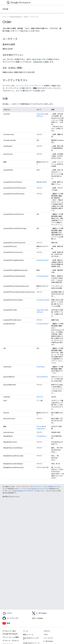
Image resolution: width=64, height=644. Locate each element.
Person (41, 116)
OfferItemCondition (43, 300)
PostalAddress (41, 436)
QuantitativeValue (43, 260)
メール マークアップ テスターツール (30, 86)
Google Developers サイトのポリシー (23, 491)
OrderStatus (41, 367)
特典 (38, 170)
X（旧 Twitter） (49, 641)
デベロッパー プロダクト (11, 641)
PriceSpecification (43, 276)
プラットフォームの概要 (11, 637)
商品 (38, 182)
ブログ (46, 635)
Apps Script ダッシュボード (31, 639)
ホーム (5, 17)
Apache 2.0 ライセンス (38, 489)
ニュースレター (49, 638)
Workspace (21, 3)
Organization (41, 114)
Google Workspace (15, 17)
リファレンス (34, 17)
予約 (45, 182)
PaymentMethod (42, 377)
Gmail (5, 9)
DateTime (40, 397)
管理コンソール (28, 635)
